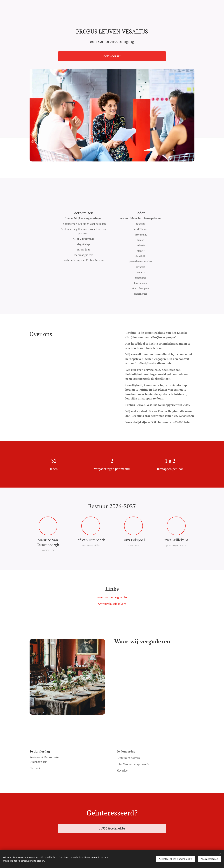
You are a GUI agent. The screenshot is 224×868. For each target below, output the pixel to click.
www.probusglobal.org (112, 604)
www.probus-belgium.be (112, 597)
